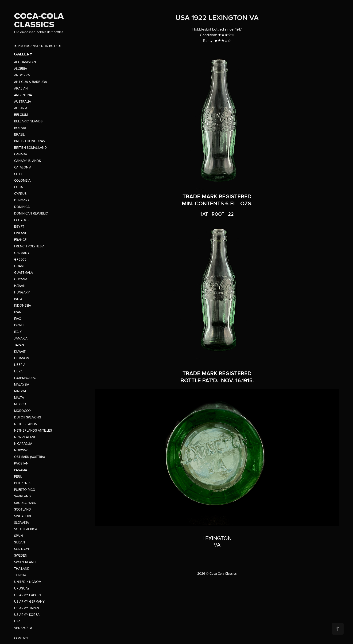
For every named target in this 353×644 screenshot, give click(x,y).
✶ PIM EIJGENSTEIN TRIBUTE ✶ (38, 46)
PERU (18, 476)
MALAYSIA (22, 384)
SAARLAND (22, 496)
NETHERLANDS (25, 424)
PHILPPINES (23, 483)
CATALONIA (23, 167)
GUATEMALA (23, 273)
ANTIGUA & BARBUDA (31, 82)
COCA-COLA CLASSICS (40, 20)
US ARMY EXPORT (28, 595)
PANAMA (21, 470)
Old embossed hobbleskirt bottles (39, 32)
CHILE (18, 174)
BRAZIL (19, 134)
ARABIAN (21, 88)
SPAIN (18, 536)
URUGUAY (22, 588)
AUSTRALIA (23, 101)
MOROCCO (22, 411)
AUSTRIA (21, 108)
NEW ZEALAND (25, 437)
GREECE (20, 259)
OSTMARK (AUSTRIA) (29, 457)
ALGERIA (21, 69)
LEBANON (22, 358)
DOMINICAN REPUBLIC (31, 213)
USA (17, 621)
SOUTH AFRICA (26, 529)
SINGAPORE (23, 516)
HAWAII (19, 286)
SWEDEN (21, 555)
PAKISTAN (21, 463)
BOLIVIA (20, 128)
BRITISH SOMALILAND (30, 148)
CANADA (21, 154)
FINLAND (21, 233)
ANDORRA (22, 75)
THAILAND (22, 569)
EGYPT (19, 226)
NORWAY (21, 450)
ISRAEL (19, 325)
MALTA (19, 398)
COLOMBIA (22, 180)
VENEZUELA (23, 628)
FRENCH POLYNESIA (29, 246)
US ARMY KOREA (27, 615)
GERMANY (22, 253)
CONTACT (21, 638)
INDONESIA (23, 305)
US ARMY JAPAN (27, 608)
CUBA (18, 187)
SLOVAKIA (21, 523)
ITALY (18, 332)
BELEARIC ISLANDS (28, 121)
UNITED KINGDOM (28, 582)
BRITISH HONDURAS (29, 141)
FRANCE (20, 240)
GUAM (19, 266)
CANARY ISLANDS (27, 161)
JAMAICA (21, 338)
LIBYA (18, 371)
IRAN (18, 312)
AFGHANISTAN (25, 62)
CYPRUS (20, 194)
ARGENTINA (23, 95)
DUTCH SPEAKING (28, 417)
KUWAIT (20, 351)
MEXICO (20, 404)
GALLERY (23, 54)
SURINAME (22, 549)
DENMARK (22, 200)
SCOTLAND (23, 509)
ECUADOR (22, 220)
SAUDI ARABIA (25, 503)
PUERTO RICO (25, 490)
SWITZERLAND (25, 562)
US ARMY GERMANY (29, 601)
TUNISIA (20, 575)
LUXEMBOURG (25, 378)
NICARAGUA (23, 444)
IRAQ (18, 319)
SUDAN (19, 542)
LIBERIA (20, 365)
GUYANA (21, 279)
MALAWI (20, 391)
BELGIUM (21, 115)
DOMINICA (22, 207)
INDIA (18, 299)
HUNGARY (22, 292)
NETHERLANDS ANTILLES (33, 430)
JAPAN (19, 345)
